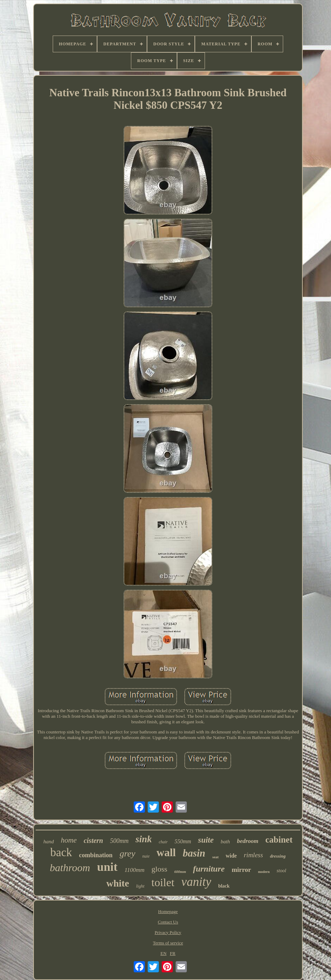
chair (163, 842)
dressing (278, 856)
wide (231, 856)
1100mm (135, 870)
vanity (196, 882)
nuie (146, 856)
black (224, 886)
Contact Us (168, 922)
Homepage (168, 911)
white (117, 883)
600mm (180, 872)
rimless (253, 855)
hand (49, 842)
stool (281, 871)
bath (225, 842)
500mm (119, 841)
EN (163, 953)
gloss (159, 869)
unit (107, 867)
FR (173, 953)
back (61, 852)
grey (127, 854)
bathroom (70, 868)
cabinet (279, 840)
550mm (183, 841)
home (69, 840)
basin (194, 853)
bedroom (248, 841)
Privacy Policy (168, 932)
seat (215, 857)
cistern (94, 840)
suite (206, 840)
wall (166, 853)
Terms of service (168, 943)
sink (144, 839)
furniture (209, 869)
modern (264, 872)
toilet (163, 882)
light (140, 886)
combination (96, 855)
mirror (241, 870)
